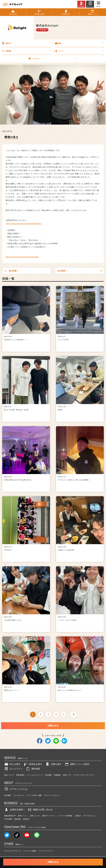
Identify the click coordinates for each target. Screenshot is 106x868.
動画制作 (18, 819)
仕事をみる (53, 726)
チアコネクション (90, 816)
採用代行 (26, 819)
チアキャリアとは (16, 789)
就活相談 (49, 775)
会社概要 (7, 795)
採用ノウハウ (35, 816)
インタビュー (53, 58)
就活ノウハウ (9, 775)
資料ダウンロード (49, 816)
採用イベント (23, 816)
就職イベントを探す (77, 764)
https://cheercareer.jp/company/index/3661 (22, 257)
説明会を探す (33, 764)
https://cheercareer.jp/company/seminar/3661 (24, 224)
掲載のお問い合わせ (40, 810)
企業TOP (26, 43)
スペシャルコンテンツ (35, 775)
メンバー (79, 51)
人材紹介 (78, 816)
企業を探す (53, 764)
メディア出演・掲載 (34, 795)
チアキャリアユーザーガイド (84, 775)
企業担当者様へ (15, 810)
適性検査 (33, 769)
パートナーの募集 (29, 851)
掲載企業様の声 (10, 816)
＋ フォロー (42, 30)
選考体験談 (20, 775)
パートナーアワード (46, 851)
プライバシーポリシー (52, 795)
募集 (79, 43)
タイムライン (14, 769)
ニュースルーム (19, 795)
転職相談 (57, 775)
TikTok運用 (8, 819)
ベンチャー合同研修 (65, 816)
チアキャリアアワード (12, 851)
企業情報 (26, 51)
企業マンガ (67, 775)
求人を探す (12, 764)
